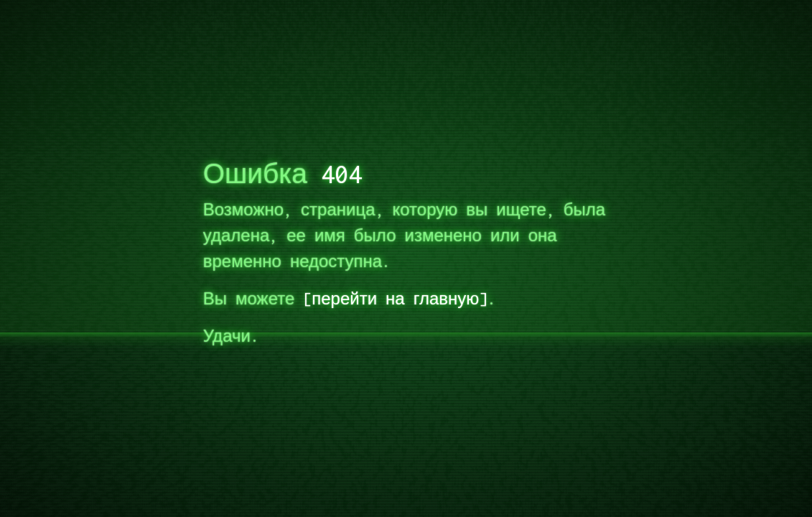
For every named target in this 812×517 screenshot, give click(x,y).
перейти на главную (395, 298)
